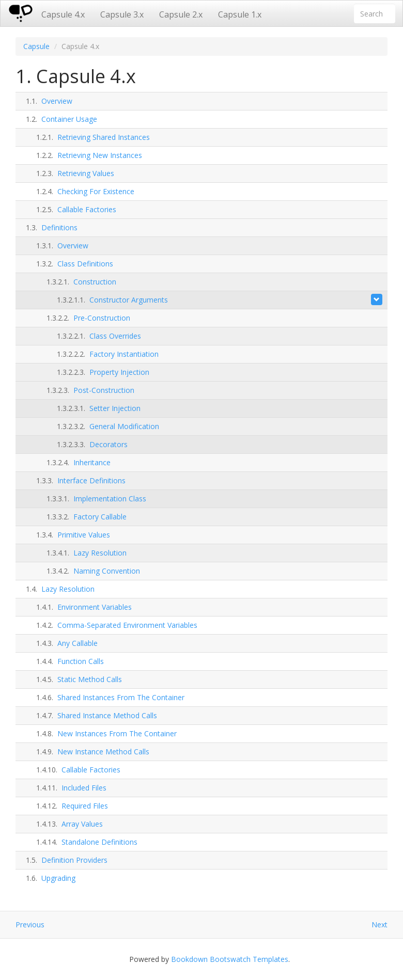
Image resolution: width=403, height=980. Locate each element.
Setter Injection (115, 408)
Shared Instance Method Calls (107, 715)
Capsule (36, 46)
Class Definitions (85, 264)
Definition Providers (74, 860)
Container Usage (69, 119)
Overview (57, 101)
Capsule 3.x (122, 14)
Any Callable (78, 643)
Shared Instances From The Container (121, 697)
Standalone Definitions (99, 842)
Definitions (59, 227)
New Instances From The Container (117, 733)
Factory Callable (100, 517)
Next (379, 924)
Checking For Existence (96, 191)
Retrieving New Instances (100, 155)
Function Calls (81, 661)
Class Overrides (115, 336)
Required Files (85, 806)
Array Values (82, 824)
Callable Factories (87, 209)
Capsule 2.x (181, 14)
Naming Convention (107, 571)
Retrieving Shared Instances (104, 137)
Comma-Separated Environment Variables (127, 625)
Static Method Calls (90, 679)
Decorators (109, 444)
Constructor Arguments (129, 300)
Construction (95, 282)
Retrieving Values (86, 173)
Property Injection (119, 372)
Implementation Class (110, 499)
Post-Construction (104, 390)
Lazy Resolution (100, 553)
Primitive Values (84, 535)
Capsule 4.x (63, 14)
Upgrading (58, 878)
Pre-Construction (102, 318)
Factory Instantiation (124, 354)
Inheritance (92, 462)
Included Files (84, 788)
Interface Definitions (91, 480)
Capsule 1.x (240, 14)
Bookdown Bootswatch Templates (230, 959)
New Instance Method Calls (103, 752)
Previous (30, 924)
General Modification (124, 426)
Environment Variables (95, 607)
